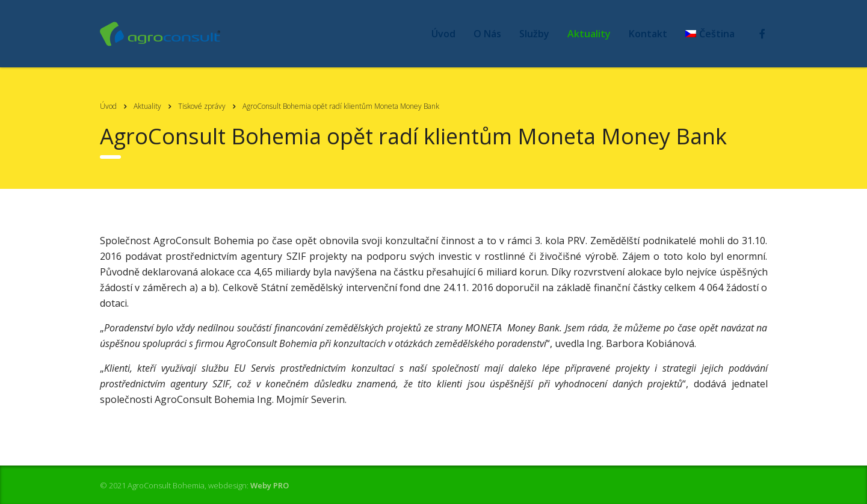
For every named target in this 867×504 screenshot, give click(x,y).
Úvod (443, 34)
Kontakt (648, 34)
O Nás (487, 34)
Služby (534, 34)
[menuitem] (710, 34)
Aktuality (589, 34)
